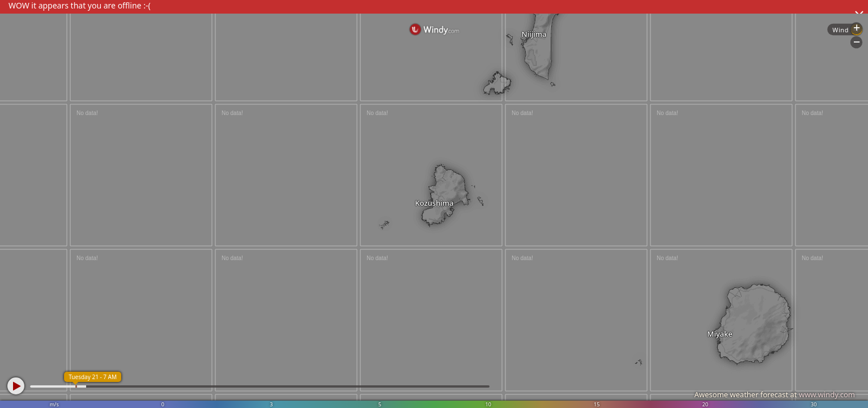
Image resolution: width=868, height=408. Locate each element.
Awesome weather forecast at (775, 394)
